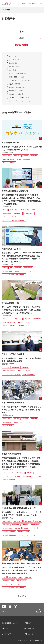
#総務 (34, 210)
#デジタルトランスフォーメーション (11, 217)
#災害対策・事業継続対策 (9, 480)
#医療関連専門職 (7, 213)
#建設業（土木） (7, 521)
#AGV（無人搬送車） (8, 426)
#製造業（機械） (7, 156)
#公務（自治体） (20, 473)
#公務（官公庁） (18, 521)
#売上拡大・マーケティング (30, 528)
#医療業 (5, 210)
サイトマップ (6, 634)
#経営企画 (26, 156)
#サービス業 (6, 367)
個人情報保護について (9, 623)
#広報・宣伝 (29, 473)
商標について (6, 628)
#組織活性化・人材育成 (8, 159)
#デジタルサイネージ (8, 473)
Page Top (39, 612)
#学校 (4, 577)
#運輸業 (5, 268)
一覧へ (4, 611)
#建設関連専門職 (16, 367)
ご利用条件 (27, 623)
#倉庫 (11, 268)
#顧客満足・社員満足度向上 (23, 159)
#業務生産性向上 (18, 213)
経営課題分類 (22, 45)
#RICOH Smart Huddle (24, 326)
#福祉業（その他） (25, 210)
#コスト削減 (25, 419)
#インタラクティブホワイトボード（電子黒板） (14, 220)
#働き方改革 (27, 319)
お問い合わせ (28, 634)
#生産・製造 (34, 156)
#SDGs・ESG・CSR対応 (9, 163)
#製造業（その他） (7, 319)
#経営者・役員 (17, 156)
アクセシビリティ (30, 628)
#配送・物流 (18, 268)
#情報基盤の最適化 (29, 213)
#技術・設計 (6, 525)
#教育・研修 (38, 521)
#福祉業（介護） (13, 210)
